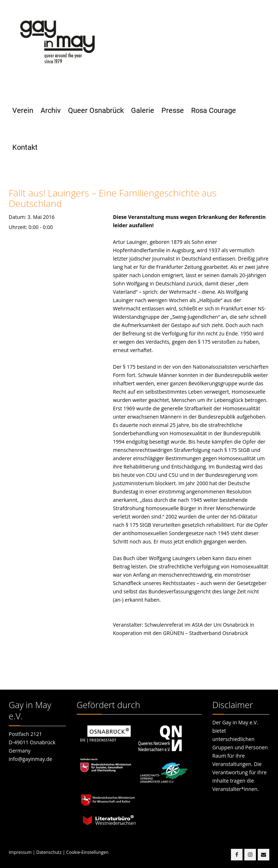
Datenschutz (49, 852)
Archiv (51, 110)
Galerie (143, 110)
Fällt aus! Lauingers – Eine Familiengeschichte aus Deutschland (113, 198)
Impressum (20, 852)
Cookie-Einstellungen (87, 852)
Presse (173, 110)
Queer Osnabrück (96, 110)
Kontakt (25, 147)
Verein (23, 110)
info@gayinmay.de (30, 759)
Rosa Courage (214, 110)
